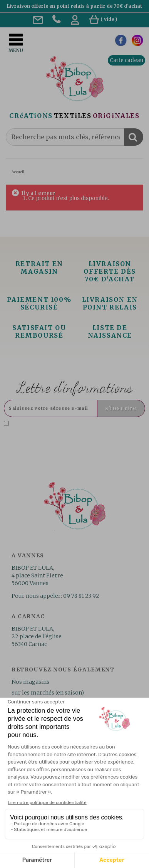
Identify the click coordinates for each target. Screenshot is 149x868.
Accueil (18, 172)
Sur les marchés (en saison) (48, 693)
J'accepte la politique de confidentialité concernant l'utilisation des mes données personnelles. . (71, 430)
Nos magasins (30, 682)
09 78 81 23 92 (81, 596)
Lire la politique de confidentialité (68, 433)
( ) (103, 19)
